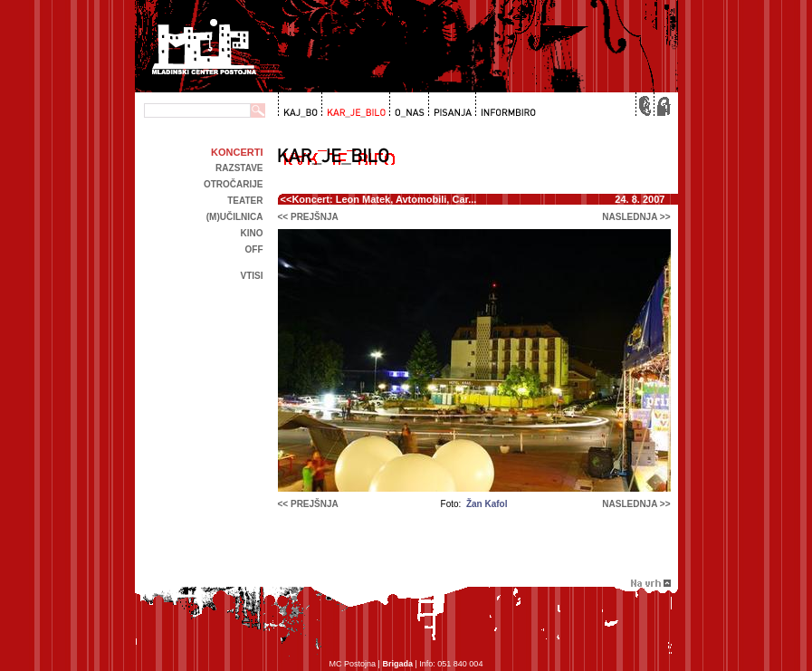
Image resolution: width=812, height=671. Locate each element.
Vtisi (251, 276)
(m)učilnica (235, 217)
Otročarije (234, 184)
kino (252, 233)
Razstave (239, 168)
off (254, 249)
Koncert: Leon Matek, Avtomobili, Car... (384, 199)
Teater (245, 201)
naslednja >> (636, 217)
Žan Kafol (487, 504)
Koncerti (237, 152)
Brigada (397, 664)
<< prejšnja (308, 217)
